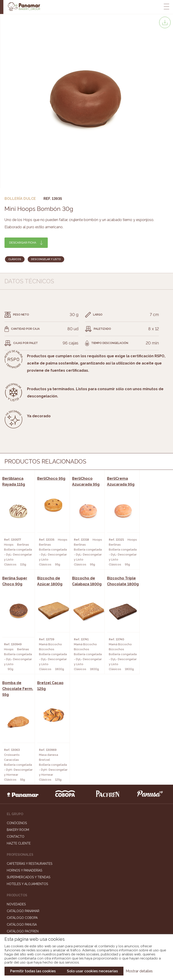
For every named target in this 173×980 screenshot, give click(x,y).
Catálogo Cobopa (22, 817)
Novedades (16, 804)
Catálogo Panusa (22, 824)
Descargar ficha (23, 243)
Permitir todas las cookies (33, 971)
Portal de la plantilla (87, 899)
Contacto (16, 736)
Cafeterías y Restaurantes (30, 763)
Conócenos (17, 723)
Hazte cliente (19, 743)
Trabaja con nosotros (86, 885)
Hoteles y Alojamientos (27, 784)
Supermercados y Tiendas (28, 777)
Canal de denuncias (87, 913)
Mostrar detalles (139, 971)
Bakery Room (18, 729)
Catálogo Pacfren (23, 831)
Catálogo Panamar (23, 811)
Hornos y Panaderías (24, 770)
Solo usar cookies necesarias (92, 971)
